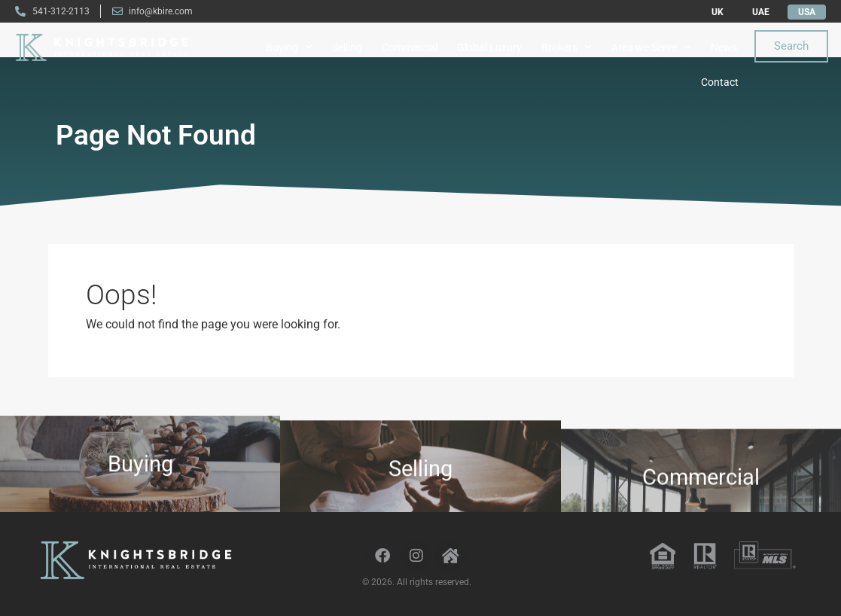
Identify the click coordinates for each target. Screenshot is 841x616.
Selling (347, 47)
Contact (720, 82)
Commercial (410, 47)
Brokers (567, 47)
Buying (289, 47)
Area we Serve (651, 47)
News (724, 47)
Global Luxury (489, 47)
